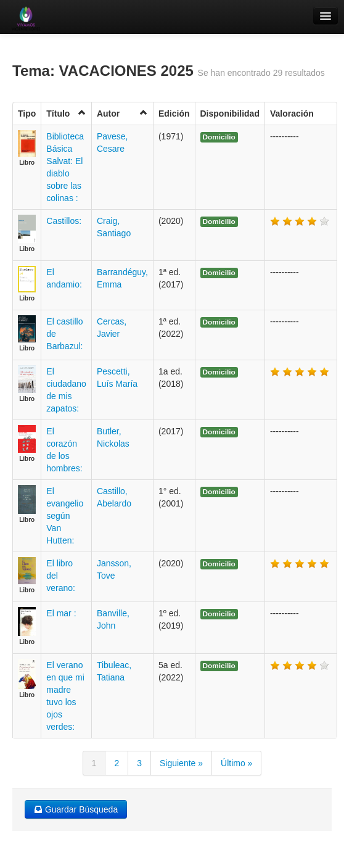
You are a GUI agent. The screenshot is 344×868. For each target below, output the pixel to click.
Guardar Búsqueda (76, 809)
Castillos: (64, 221)
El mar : (61, 613)
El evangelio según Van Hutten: (65, 516)
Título (66, 113)
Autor (122, 113)
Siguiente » (181, 763)
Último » (236, 763)
